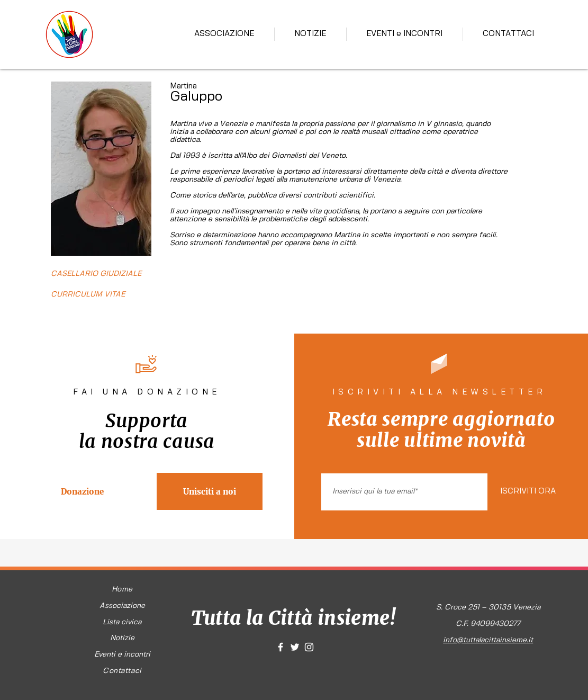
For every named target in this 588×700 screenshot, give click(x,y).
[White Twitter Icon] (295, 647)
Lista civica (122, 622)
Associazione (122, 606)
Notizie (122, 638)
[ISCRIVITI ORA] (528, 492)
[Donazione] (83, 491)
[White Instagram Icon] (309, 647)
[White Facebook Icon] (281, 647)
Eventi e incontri (122, 654)
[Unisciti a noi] (210, 491)
